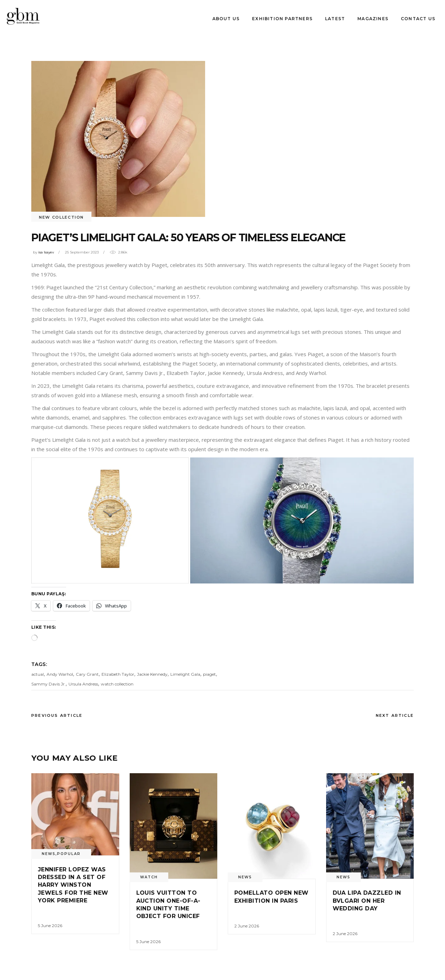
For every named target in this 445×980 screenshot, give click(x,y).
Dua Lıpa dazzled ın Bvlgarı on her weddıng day (367, 901)
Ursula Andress (83, 684)
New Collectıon (61, 217)
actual (38, 674)
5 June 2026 (50, 926)
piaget (209, 674)
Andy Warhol (60, 674)
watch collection (117, 684)
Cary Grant (87, 674)
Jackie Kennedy (152, 674)
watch (149, 877)
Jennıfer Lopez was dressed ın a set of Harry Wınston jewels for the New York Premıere (73, 885)
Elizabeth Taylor (118, 674)
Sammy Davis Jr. (48, 684)
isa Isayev (46, 252)
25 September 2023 (82, 252)
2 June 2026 (247, 926)
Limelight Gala (185, 674)
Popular (69, 854)
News (49, 854)
